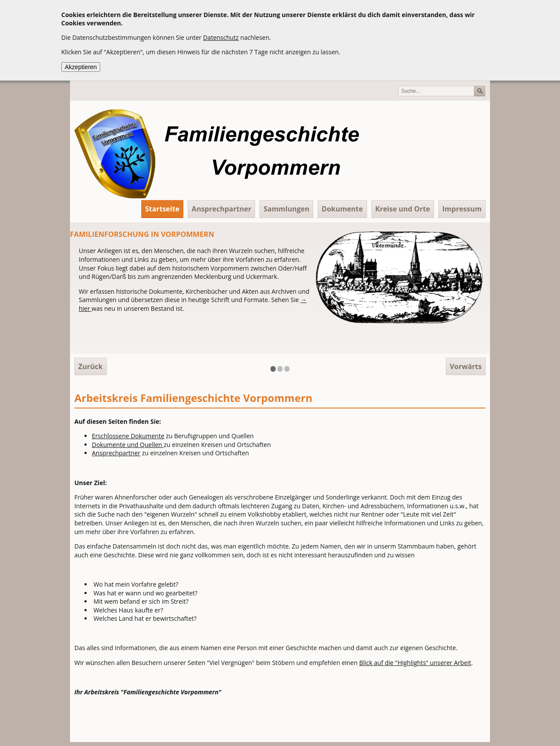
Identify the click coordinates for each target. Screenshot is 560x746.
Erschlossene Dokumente (128, 436)
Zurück (91, 366)
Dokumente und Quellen (128, 445)
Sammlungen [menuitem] (286, 209)
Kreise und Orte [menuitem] (403, 209)
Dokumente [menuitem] (342, 209)
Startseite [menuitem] (162, 209)
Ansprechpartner (116, 453)
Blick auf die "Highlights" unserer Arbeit (415, 663)
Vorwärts (466, 366)
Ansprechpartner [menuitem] (221, 209)
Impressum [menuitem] (462, 209)
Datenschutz (221, 37)
